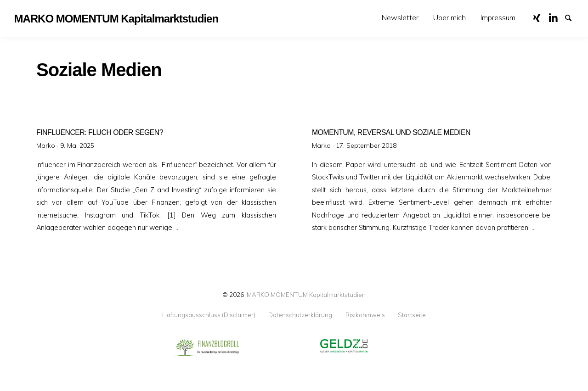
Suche (572, 17)
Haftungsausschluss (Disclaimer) (209, 315)
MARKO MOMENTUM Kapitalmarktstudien (306, 294)
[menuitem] (400, 18)
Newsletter (400, 17)
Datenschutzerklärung (300, 315)
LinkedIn (556, 17)
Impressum (498, 17)
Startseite (412, 315)
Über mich (449, 17)
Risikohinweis (365, 315)
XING (540, 17)
